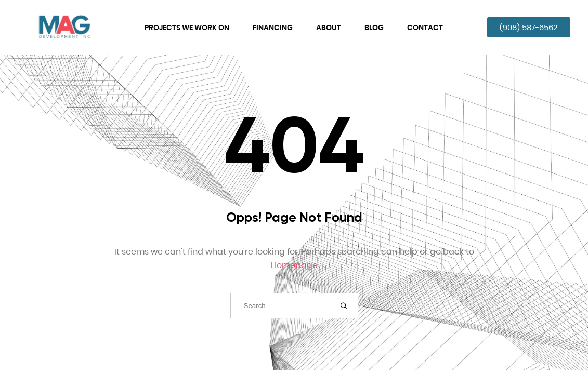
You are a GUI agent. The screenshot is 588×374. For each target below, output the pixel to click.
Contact (425, 28)
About (329, 28)
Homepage (294, 265)
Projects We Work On (187, 28)
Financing (273, 28)
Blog (374, 28)
